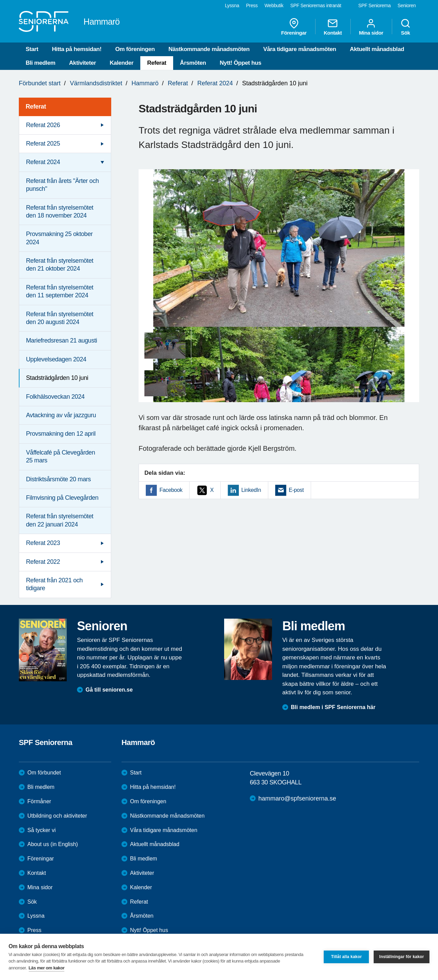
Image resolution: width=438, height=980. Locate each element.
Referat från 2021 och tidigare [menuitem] (54, 584)
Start (32, 49)
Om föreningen (135, 49)
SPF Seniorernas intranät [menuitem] (316, 5)
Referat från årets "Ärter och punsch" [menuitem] (62, 185)
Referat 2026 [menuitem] (43, 125)
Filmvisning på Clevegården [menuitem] (62, 498)
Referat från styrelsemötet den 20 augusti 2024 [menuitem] (60, 318)
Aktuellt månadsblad (377, 49)
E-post (296, 490)
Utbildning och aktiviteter (57, 816)
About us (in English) (53, 844)
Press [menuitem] (252, 5)
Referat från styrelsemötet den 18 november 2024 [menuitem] (60, 212)
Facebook (171, 490)
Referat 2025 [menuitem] (43, 144)
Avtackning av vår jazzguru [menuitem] (61, 415)
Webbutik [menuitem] (274, 5)
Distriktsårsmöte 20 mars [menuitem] (58, 479)
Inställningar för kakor (402, 957)
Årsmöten (193, 63)
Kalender (121, 63)
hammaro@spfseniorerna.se (297, 798)
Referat (157, 63)
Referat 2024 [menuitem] (43, 162)
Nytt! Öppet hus (241, 63)
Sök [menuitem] (405, 27)
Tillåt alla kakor (346, 957)
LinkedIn (251, 490)
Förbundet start (40, 83)
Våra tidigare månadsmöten (300, 49)
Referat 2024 (215, 83)
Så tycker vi (42, 830)
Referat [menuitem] (36, 107)
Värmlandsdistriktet (96, 83)
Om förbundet (44, 773)
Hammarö (145, 83)
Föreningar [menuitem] (294, 27)
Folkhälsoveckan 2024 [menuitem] (55, 397)
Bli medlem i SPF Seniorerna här (333, 707)
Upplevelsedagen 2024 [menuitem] (56, 359)
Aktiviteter (83, 63)
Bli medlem (41, 63)
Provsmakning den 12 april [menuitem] (61, 434)
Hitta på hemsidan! (77, 49)
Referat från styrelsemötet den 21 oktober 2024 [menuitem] (60, 265)
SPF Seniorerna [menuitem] (375, 5)
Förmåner (39, 801)
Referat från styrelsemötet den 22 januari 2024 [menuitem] (60, 520)
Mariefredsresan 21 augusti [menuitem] (62, 340)
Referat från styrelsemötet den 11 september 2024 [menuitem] (60, 291)
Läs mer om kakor (47, 968)
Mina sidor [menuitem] (371, 27)
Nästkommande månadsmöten (209, 49)
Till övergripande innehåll (0, 0)
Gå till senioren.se (109, 690)
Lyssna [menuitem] (232, 5)
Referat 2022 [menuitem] (43, 562)
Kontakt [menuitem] (333, 27)
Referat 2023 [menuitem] (43, 543)
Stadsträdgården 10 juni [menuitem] (57, 378)
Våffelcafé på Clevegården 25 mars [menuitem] (61, 456)
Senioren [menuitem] (407, 5)
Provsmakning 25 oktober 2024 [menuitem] (59, 238)
